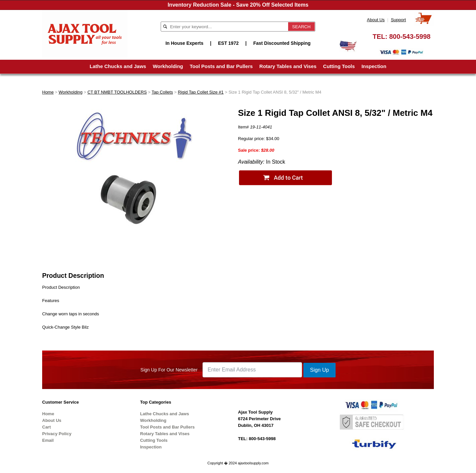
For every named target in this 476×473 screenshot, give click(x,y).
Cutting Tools (339, 66)
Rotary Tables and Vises (288, 66)
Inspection (374, 66)
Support (398, 20)
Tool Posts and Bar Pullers (221, 66)
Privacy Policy (57, 434)
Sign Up (319, 370)
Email (48, 440)
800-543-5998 (410, 37)
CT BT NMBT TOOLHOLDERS (117, 92)
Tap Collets (162, 92)
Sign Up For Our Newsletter (169, 370)
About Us (376, 20)
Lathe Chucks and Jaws (118, 66)
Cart (46, 427)
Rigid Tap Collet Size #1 (201, 92)
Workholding (168, 66)
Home (48, 92)
